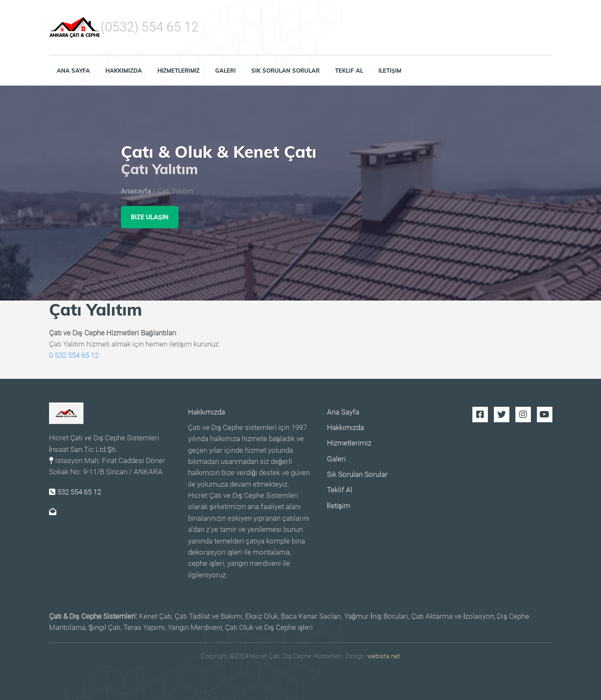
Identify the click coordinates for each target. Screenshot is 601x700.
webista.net (384, 656)
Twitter (502, 414)
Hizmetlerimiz (179, 71)
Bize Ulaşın (150, 217)
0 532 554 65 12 (74, 355)
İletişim (390, 71)
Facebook (480, 414)
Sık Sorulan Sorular (285, 71)
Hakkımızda (124, 71)
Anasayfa (136, 192)
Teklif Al (349, 71)
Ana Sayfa (73, 71)
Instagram (523, 414)
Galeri (225, 71)
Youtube (545, 414)
